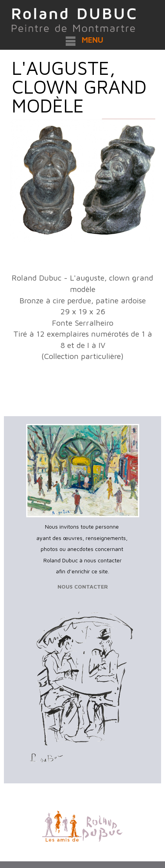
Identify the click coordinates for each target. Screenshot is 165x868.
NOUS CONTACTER (83, 586)
